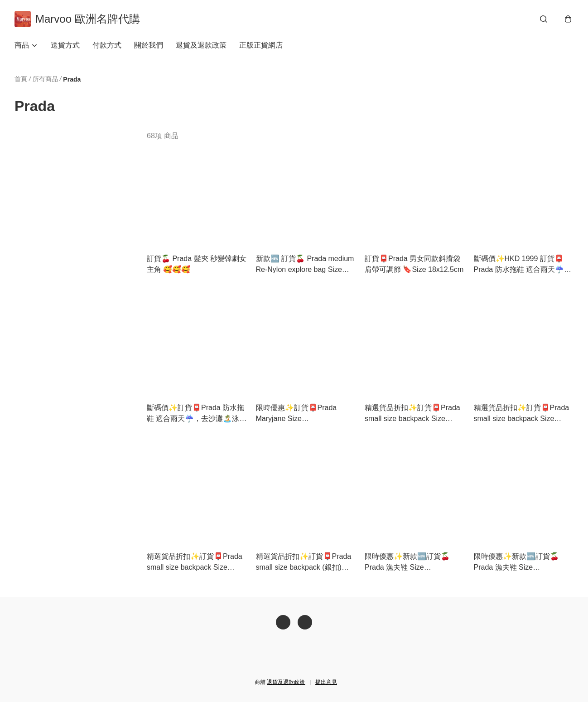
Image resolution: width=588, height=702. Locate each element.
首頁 (21, 79)
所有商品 (45, 79)
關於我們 (149, 45)
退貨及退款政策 (201, 45)
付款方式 (107, 45)
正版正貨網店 (261, 45)
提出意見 (326, 682)
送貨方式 (65, 45)
